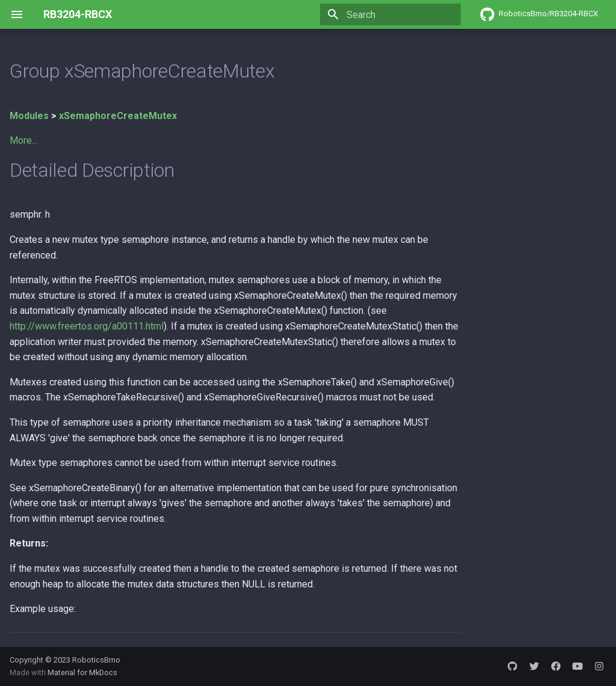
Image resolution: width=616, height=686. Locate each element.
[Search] (390, 14)
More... (23, 140)
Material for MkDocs (82, 672)
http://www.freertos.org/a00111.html (87, 326)
